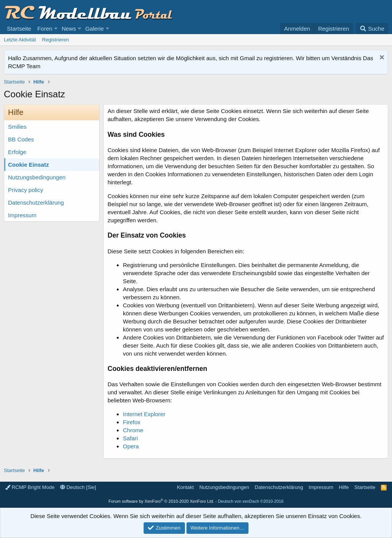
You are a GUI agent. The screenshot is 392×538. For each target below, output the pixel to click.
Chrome (133, 430)
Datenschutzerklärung (36, 203)
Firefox (132, 422)
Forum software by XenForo (161, 501)
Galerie (95, 29)
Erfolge (17, 152)
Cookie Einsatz (29, 165)
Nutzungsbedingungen (37, 177)
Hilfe (344, 487)
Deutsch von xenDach (251, 501)
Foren (45, 29)
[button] (56, 29)
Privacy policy (26, 190)
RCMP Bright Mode (30, 487)
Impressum (22, 215)
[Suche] (372, 29)
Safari (130, 438)
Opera (131, 446)
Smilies (17, 127)
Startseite (19, 29)
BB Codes (21, 139)
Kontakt (185, 487)
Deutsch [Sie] (78, 487)
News (69, 29)
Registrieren (56, 40)
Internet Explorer (144, 414)
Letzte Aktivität (20, 40)
